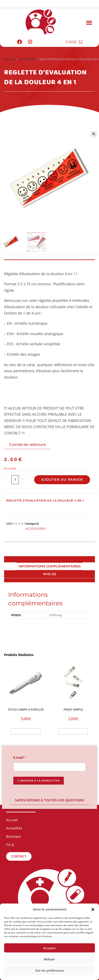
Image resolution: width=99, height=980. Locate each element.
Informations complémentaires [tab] (50, 566)
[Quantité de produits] (15, 480)
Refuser (49, 959)
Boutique (10, 59)
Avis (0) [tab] (50, 574)
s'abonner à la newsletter (39, 781)
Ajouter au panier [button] (26, 731)
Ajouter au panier (62, 480)
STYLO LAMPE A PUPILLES (26, 709)
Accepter (50, 948)
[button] (93, 909)
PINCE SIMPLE (73, 709)
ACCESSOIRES (28, 59)
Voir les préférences (50, 970)
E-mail (20, 758)
